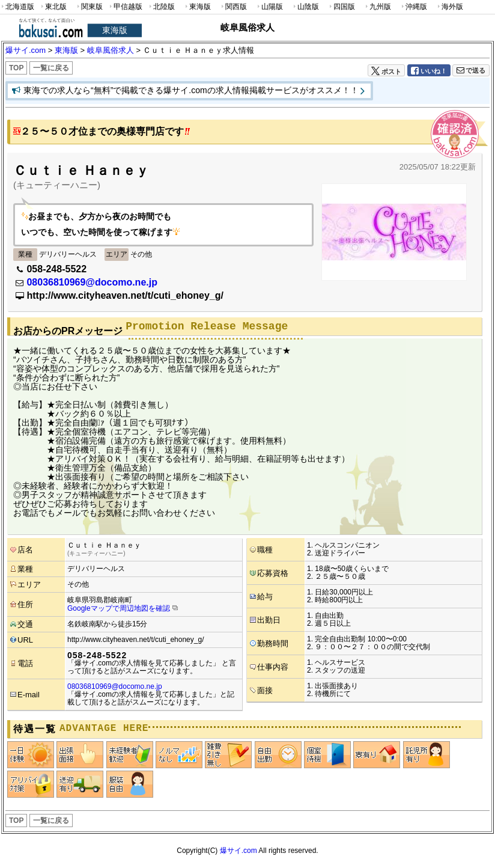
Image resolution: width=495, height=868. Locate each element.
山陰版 (305, 7)
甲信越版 (125, 7)
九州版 (377, 7)
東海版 (197, 7)
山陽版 (269, 7)
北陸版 (161, 7)
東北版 (53, 7)
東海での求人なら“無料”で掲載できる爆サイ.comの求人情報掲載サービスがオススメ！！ (191, 90)
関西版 (233, 7)
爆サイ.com (238, 851)
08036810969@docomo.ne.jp (92, 282)
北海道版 (17, 7)
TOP (16, 68)
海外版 (449, 7)
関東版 (89, 7)
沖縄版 (413, 7)
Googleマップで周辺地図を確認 (119, 608)
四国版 (341, 7)
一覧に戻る (51, 68)
